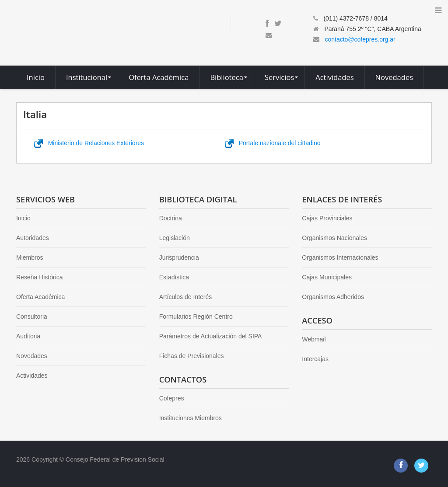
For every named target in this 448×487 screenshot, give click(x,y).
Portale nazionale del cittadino (273, 143)
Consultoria (32, 317)
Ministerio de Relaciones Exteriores (89, 143)
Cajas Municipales (327, 277)
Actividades (32, 376)
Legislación (175, 238)
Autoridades (33, 238)
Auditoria (28, 336)
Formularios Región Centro (196, 317)
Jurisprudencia (179, 257)
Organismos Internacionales (340, 257)
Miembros (30, 257)
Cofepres (172, 398)
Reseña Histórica (40, 277)
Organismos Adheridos (333, 297)
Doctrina (171, 218)
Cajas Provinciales (327, 218)
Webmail (314, 339)
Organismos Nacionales (334, 238)
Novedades (32, 356)
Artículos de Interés (186, 297)
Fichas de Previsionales (192, 356)
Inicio (23, 218)
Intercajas (315, 359)
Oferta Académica (40, 297)
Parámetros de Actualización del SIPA (211, 336)
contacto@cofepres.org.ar (360, 39)
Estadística (174, 277)
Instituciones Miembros (191, 418)
